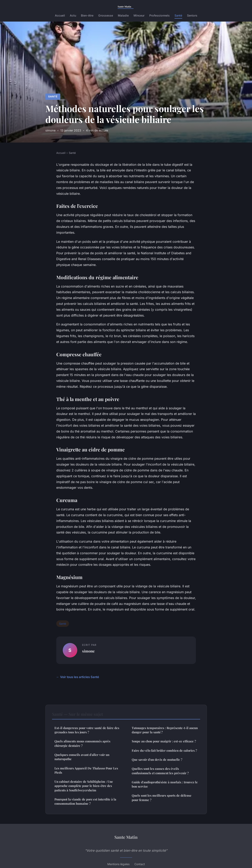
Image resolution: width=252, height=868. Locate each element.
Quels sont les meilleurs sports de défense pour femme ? (162, 798)
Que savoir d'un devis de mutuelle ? (157, 760)
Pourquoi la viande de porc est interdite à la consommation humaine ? (85, 801)
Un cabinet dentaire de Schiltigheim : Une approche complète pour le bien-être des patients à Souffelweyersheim (84, 786)
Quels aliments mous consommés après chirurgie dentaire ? (82, 743)
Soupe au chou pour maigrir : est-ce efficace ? (164, 741)
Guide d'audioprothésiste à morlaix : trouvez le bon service (165, 784)
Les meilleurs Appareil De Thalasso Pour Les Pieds (86, 770)
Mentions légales (118, 864)
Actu (73, 15)
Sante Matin (126, 837)
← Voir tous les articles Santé (78, 677)
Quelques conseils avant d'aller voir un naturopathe (82, 757)
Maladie (123, 15)
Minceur (139, 15)
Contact (140, 864)
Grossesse (106, 15)
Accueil (60, 15)
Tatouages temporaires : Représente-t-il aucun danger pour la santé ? (165, 730)
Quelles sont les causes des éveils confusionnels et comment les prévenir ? (160, 771)
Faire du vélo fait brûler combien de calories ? (164, 750)
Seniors (192, 15)
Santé (178, 15)
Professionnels (159, 15)
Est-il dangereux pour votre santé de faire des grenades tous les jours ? (87, 730)
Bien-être (87, 15)
